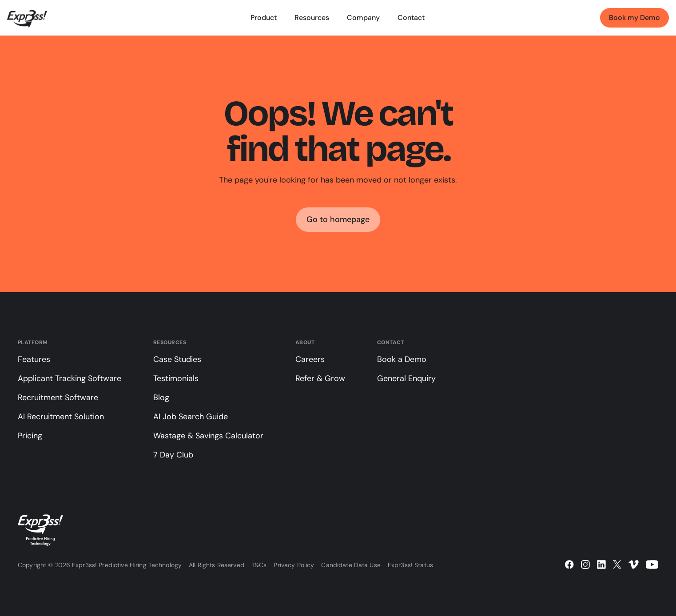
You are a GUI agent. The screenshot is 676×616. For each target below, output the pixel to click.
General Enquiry (406, 378)
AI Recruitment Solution (61, 417)
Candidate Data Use (351, 565)
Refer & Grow (320, 378)
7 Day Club (173, 455)
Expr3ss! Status (410, 565)
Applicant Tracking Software (70, 378)
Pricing (30, 436)
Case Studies (177, 359)
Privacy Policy (294, 565)
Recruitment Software (58, 397)
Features (34, 359)
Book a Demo (402, 359)
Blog (161, 397)
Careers (310, 359)
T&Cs (259, 565)
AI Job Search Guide (191, 417)
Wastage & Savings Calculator (208, 436)
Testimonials (176, 378)
